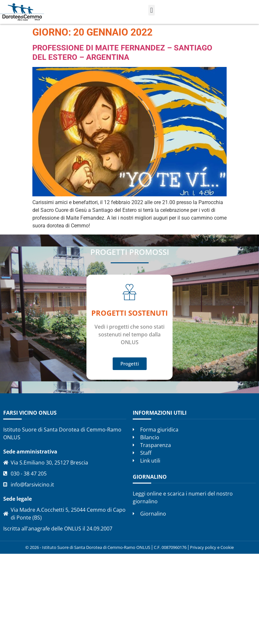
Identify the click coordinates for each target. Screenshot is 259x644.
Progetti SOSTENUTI (129, 313)
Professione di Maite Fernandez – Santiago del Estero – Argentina (122, 53)
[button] (151, 10)
